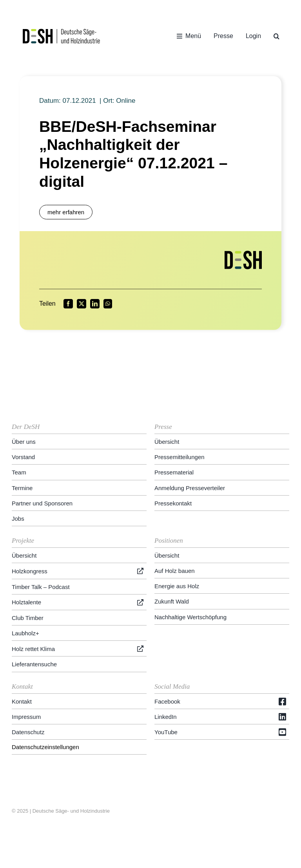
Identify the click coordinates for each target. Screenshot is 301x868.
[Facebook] (68, 304)
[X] (82, 304)
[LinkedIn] (95, 304)
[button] (277, 36)
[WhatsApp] (108, 304)
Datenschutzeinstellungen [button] (45, 747)
